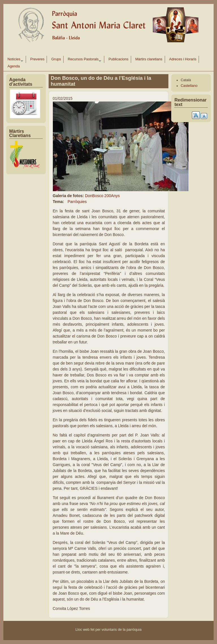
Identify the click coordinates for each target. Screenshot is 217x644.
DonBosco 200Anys (102, 196)
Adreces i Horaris (183, 59)
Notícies (14, 60)
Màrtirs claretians (149, 59)
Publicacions (119, 59)
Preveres (37, 59)
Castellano (189, 86)
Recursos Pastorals (83, 60)
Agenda (14, 66)
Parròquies (77, 202)
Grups (56, 59)
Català (186, 80)
